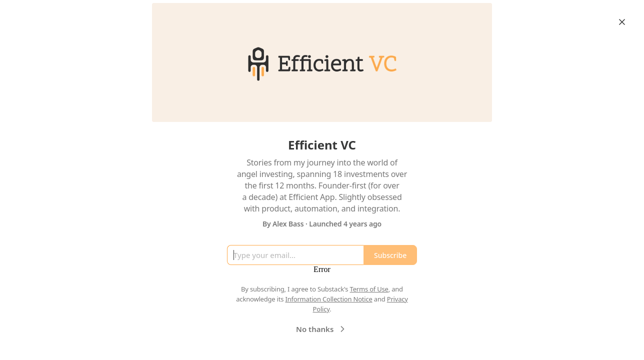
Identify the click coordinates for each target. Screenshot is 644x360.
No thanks (322, 329)
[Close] (622, 22)
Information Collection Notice (328, 299)
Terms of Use (369, 289)
